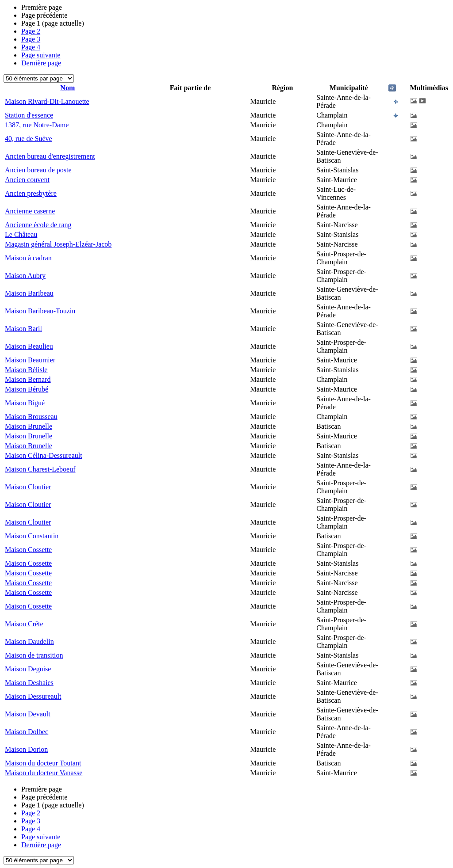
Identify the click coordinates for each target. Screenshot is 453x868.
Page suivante (41, 55)
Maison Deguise (28, 669)
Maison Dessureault (33, 696)
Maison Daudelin (29, 641)
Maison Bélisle (26, 370)
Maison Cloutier (28, 487)
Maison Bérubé (27, 389)
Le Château (21, 234)
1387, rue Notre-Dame (37, 125)
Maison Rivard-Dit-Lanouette (47, 101)
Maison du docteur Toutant (43, 763)
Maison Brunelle (29, 426)
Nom (67, 88)
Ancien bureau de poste (38, 170)
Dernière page (41, 63)
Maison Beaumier (30, 360)
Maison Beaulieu (29, 346)
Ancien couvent (27, 180)
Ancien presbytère (31, 193)
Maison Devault (28, 714)
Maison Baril (23, 329)
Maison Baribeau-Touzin (40, 311)
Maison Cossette (28, 550)
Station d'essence (29, 115)
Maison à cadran (28, 258)
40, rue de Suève (29, 139)
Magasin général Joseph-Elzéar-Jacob (58, 244)
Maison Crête (24, 624)
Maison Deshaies (29, 683)
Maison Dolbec (27, 732)
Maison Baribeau (29, 293)
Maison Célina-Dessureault (44, 455)
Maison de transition (34, 655)
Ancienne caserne (30, 211)
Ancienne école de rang (38, 225)
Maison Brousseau (31, 417)
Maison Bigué (25, 403)
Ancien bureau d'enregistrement (50, 156)
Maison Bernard (28, 379)
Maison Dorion (26, 749)
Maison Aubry (25, 276)
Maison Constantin (32, 536)
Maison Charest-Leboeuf (40, 469)
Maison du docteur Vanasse (44, 773)
